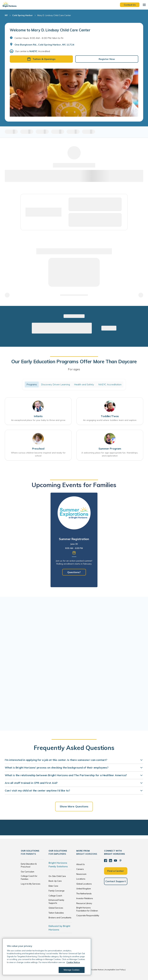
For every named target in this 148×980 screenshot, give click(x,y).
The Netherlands (84, 894)
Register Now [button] (107, 59)
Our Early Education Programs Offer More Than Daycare (74, 361)
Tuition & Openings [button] (41, 59)
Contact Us (130, 5)
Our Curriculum (28, 872)
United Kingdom (84, 889)
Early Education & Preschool (29, 865)
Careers (80, 869)
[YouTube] (115, 861)
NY (6, 15)
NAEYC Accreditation (110, 384)
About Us (81, 864)
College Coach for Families (29, 877)
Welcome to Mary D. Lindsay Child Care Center (50, 30)
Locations (81, 879)
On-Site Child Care (57, 876)
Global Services (56, 908)
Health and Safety (84, 384)
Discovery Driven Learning (55, 384)
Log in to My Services (31, 884)
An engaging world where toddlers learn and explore (110, 420)
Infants (38, 416)
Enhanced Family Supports (56, 901)
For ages (74, 369)
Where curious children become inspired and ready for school (38, 454)
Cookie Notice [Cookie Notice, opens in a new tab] (73, 962)
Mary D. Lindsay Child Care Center (54, 15)
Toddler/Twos (110, 416)
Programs (32, 384)
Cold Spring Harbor (22, 15)
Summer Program (110, 449)
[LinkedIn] (111, 861)
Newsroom (81, 874)
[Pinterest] (120, 861)
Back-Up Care (55, 881)
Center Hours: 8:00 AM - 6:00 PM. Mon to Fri (39, 38)
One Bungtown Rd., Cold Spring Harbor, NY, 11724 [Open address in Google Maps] (44, 45)
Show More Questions (74, 806)
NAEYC (33, 51)
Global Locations (84, 884)
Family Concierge (57, 891)
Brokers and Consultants (60, 918)
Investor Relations (85, 898)
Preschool (38, 449)
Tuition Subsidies (56, 913)
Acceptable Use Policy (115, 970)
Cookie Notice (97, 970)
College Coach (55, 896)
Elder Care (53, 886)
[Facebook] (106, 861)
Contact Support (116, 881)
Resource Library (84, 903)
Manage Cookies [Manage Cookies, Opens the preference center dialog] (72, 970)
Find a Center (116, 871)
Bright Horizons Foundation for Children (87, 909)
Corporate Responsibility (88, 915)
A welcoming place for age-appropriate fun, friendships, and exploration (110, 454)
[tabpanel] (74, 540)
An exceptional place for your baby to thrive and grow (38, 420)
